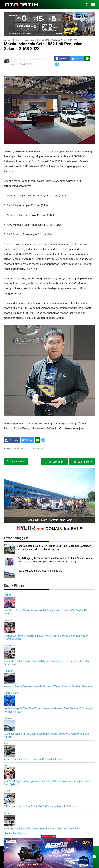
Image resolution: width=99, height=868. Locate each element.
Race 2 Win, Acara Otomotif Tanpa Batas (50, 520)
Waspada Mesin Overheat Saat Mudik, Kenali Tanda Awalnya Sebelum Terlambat (49, 686)
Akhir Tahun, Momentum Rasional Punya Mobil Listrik (34, 759)
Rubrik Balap (11, 693)
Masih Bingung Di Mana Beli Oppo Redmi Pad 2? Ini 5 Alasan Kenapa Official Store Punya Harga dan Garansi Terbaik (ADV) (55, 560)
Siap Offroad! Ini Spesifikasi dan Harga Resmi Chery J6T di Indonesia (42, 829)
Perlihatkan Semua (15, 834)
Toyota (8, 766)
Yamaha (8, 620)
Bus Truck (9, 646)
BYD (6, 744)
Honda (8, 595)
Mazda (40, 449)
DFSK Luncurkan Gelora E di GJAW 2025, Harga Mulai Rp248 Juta (40, 806)
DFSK (7, 791)
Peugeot (9, 671)
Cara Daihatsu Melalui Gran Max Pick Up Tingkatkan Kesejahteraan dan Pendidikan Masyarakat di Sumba (54, 548)
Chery (7, 813)
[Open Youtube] (94, 857)
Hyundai (8, 718)
